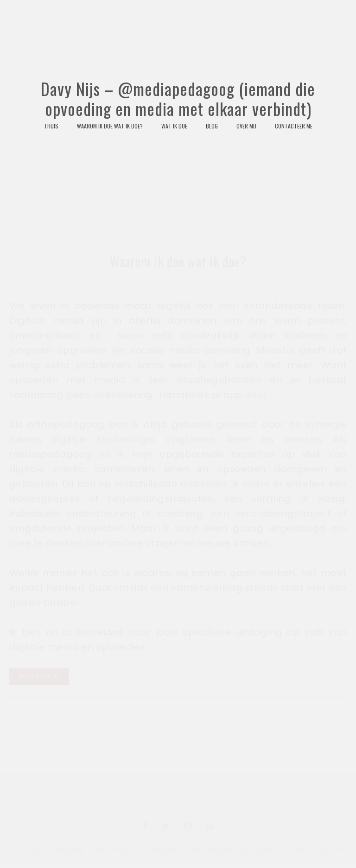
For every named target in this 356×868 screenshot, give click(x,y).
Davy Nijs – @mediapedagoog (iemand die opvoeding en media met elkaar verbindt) (178, 140)
